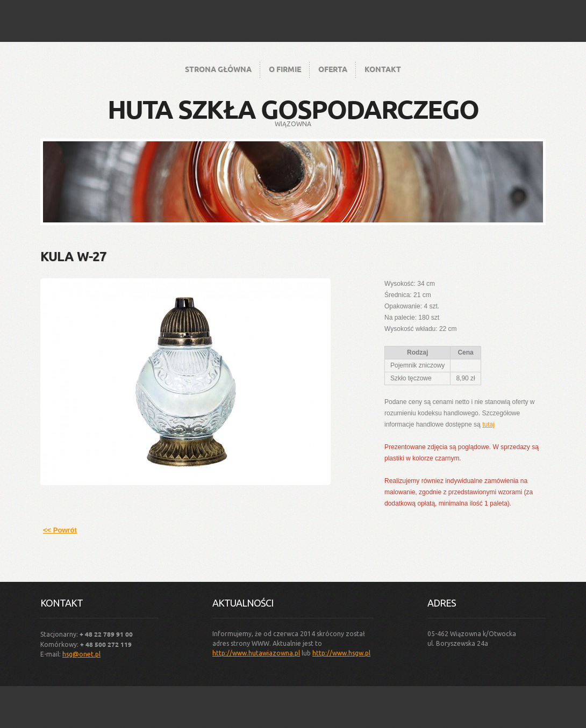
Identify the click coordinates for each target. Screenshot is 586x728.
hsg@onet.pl (81, 654)
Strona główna (218, 69)
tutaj (488, 424)
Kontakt (383, 69)
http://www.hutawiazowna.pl (256, 653)
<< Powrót (60, 530)
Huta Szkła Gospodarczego (293, 109)
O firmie (285, 69)
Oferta (333, 69)
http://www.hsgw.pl (341, 653)
